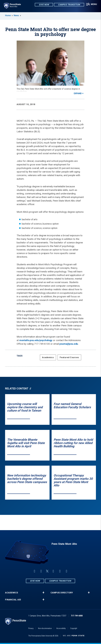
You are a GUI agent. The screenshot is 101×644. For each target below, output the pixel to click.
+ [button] (43, 593)
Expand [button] (78, 93)
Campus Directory (62, 593)
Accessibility (61, 628)
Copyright (74, 628)
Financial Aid (13, 600)
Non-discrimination (45, 628)
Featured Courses (69, 357)
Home (8, 15)
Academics (48, 357)
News (16, 15)
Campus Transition (68, 5)
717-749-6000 (77, 616)
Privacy (31, 628)
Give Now (42, 5)
